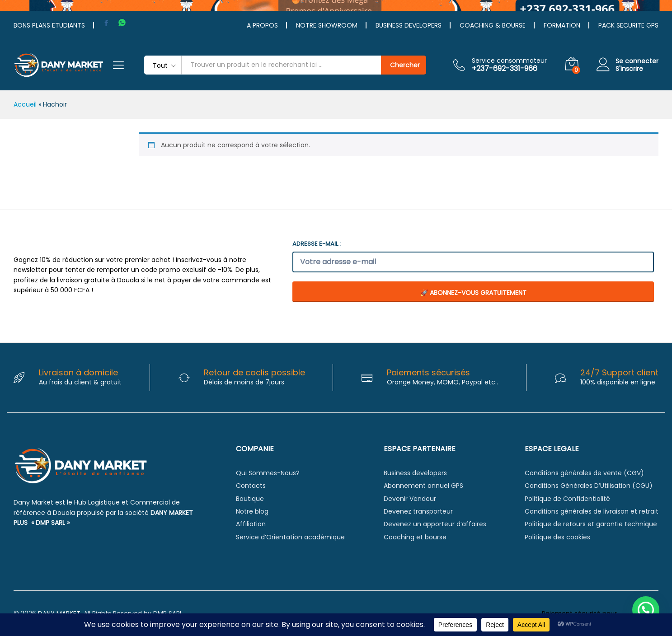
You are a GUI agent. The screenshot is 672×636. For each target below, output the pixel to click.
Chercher (405, 65)
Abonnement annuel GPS (423, 486)
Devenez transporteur (418, 511)
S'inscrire (629, 69)
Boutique (250, 499)
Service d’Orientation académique (290, 537)
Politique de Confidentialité (567, 499)
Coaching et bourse (415, 537)
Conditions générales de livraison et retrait (592, 511)
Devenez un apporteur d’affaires (435, 524)
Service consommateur (509, 61)
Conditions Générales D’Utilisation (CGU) (589, 486)
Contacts (251, 486)
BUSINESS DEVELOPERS (409, 25)
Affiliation (251, 524)
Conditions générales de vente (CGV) (584, 473)
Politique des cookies (557, 537)
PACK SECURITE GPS (628, 25)
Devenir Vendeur (410, 499)
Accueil (25, 104)
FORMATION (562, 25)
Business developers (415, 473)
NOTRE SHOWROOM (327, 25)
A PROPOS (262, 25)
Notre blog (252, 511)
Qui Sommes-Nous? (268, 473)
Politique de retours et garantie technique (591, 524)
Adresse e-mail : (317, 244)
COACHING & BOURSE (493, 25)
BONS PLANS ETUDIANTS (49, 25)
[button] (646, 610)
